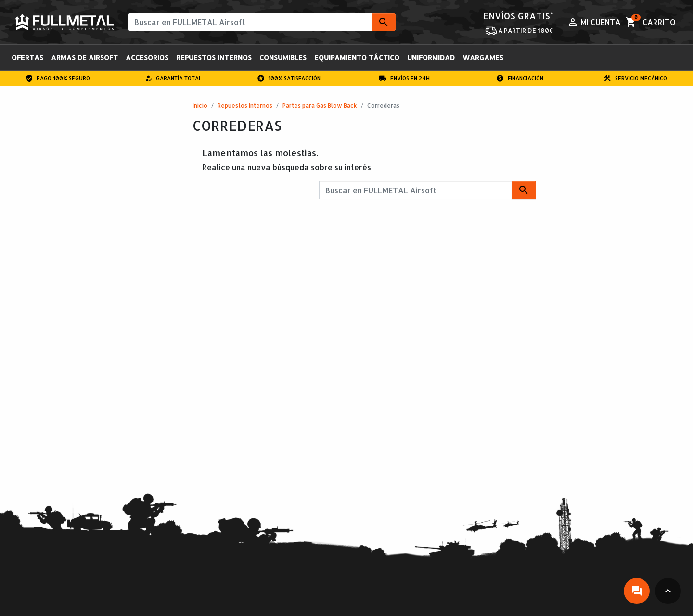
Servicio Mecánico (635, 78)
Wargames (483, 57)
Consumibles (283, 57)
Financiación (520, 78)
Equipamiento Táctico (357, 57)
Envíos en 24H (404, 78)
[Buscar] (262, 22)
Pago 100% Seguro (58, 78)
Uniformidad (431, 57)
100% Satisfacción (289, 78)
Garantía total (173, 78)
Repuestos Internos (214, 57)
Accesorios (147, 57)
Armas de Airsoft (84, 57)
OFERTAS (27, 57)
